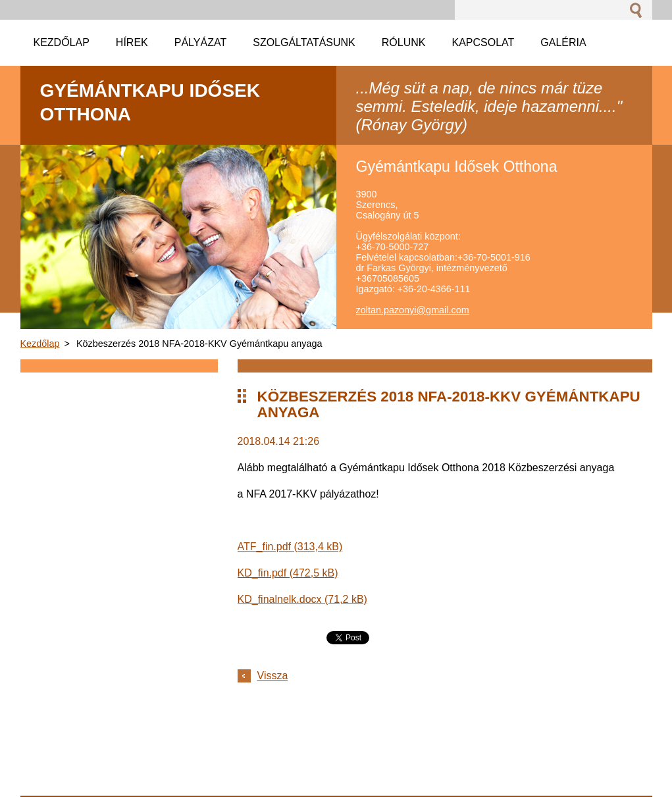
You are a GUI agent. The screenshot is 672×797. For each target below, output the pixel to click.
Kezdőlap (40, 344)
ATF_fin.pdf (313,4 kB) (290, 547)
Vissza (273, 676)
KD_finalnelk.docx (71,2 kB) (302, 599)
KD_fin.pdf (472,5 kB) (288, 573)
